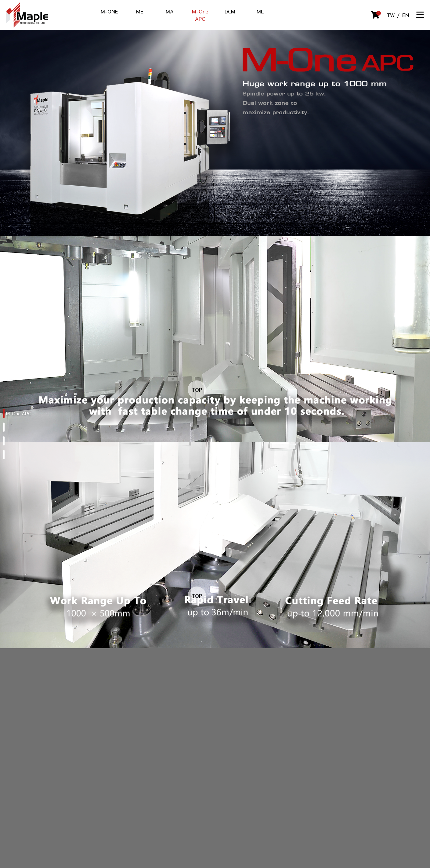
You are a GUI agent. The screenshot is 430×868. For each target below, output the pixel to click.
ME (140, 11)
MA (170, 11)
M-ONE (109, 11)
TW (391, 15)
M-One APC (200, 15)
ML (260, 11)
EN (406, 15)
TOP (197, 390)
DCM (230, 11)
